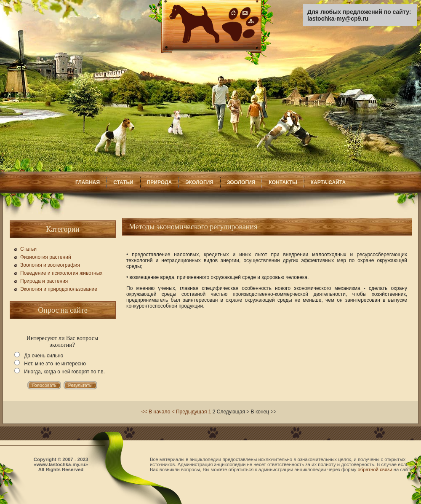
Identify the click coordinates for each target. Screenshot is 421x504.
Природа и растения (44, 281)
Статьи (28, 249)
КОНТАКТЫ (283, 182)
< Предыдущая (189, 412)
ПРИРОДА (160, 182)
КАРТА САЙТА (328, 182)
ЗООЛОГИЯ (241, 182)
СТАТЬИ (123, 182)
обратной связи (375, 469)
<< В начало (156, 412)
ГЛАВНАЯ (88, 182)
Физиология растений (46, 257)
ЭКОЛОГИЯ (199, 182)
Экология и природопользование (59, 289)
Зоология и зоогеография (50, 265)
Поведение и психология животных (61, 273)
